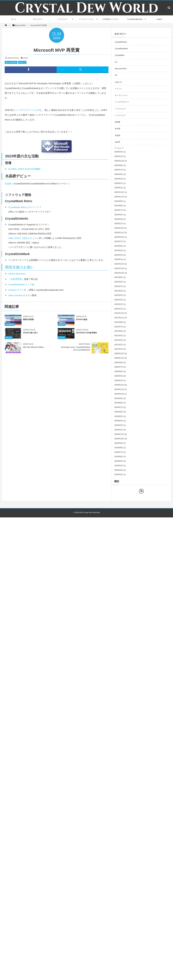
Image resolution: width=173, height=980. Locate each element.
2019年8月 (119, 403)
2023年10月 (119, 237)
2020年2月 (119, 380)
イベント (62, 340)
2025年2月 (119, 183)
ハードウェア (120, 115)
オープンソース (121, 95)
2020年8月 (119, 363)
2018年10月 (119, 439)
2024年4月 (119, 219)
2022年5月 (119, 295)
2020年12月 (119, 354)
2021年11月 (119, 318)
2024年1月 (119, 224)
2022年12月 (119, 264)
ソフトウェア (62, 19)
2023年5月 (119, 250)
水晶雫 (117, 142)
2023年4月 (119, 255)
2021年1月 (119, 349)
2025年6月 (119, 174)
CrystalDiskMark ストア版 (21, 284)
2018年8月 (119, 448)
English (159, 19)
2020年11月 (119, 358)
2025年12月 (119, 161)
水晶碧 (8, 184)
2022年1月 (119, 309)
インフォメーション (86, 19)
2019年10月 (119, 394)
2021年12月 (119, 313)
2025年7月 (119, 170)
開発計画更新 (28, 322)
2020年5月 (119, 376)
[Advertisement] (28, 386)
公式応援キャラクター (111, 19)
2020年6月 (119, 371)
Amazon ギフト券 (17, 290)
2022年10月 (119, 273)
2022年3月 (119, 300)
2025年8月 (119, 165)
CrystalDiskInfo (121, 42)
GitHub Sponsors (17, 274)
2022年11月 (119, 268)
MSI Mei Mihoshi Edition (33, 347)
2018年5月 (119, 461)
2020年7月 (119, 367)
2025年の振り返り (30, 335)
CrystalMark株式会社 (135, 19)
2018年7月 (119, 452)
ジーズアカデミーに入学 (28, 110)
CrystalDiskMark (121, 49)
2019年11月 (119, 389)
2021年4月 (119, 336)
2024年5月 (119, 215)
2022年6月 (119, 291)
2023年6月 (119, 246)
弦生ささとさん (31, 238)
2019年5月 (119, 416)
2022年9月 (119, 277)
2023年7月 (119, 241)
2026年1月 (119, 156)
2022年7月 (119, 286)
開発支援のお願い (20, 267)
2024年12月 (119, 192)
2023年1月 (119, 259)
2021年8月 (119, 322)
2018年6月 (119, 457)
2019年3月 (119, 425)
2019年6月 (119, 412)
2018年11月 (119, 434)
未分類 (117, 129)
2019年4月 (119, 421)
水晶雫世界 (16, 279)
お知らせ (22, 62)
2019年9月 (119, 398)
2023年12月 (119, 228)
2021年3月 (119, 340)
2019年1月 (119, 430)
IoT (116, 62)
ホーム (14, 19)
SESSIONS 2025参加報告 (86, 335)
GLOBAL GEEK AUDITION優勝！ (25, 169)
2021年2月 (119, 345)
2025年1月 (119, 188)
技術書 (117, 122)
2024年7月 (119, 210)
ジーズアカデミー (122, 102)
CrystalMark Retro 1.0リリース (24, 207)
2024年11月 (119, 197)
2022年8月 (119, 282)
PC (116, 75)
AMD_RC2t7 (15, 238)
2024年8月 (119, 206)
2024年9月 (119, 201)
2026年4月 (119, 152)
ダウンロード (38, 19)
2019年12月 (119, 385)
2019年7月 (119, 407)
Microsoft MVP (11, 62)
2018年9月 (119, 443)
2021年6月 (119, 331)
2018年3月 (119, 470)
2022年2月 (119, 304)
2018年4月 (119, 466)
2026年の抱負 (82, 322)
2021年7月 (119, 327)
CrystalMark (10, 326)
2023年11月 (119, 233)
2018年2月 (119, 474)
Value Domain (15, 295)
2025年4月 (119, 179)
